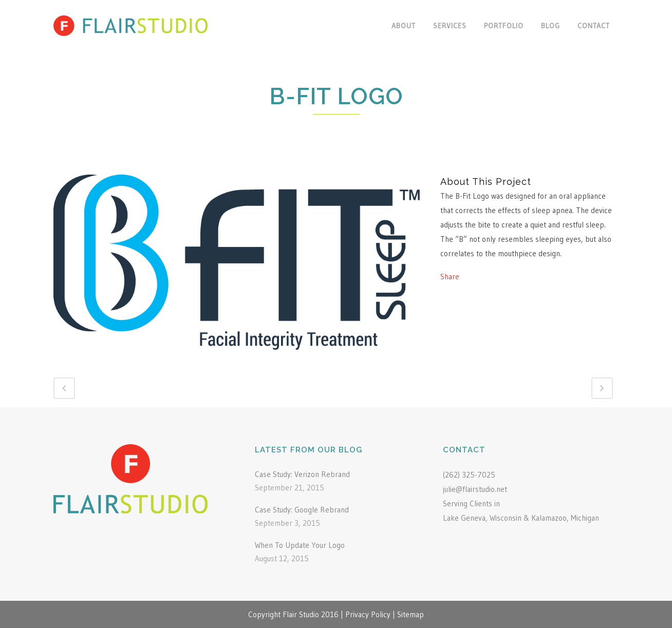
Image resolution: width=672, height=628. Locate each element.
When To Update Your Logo (300, 545)
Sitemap (410, 614)
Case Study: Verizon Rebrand (302, 474)
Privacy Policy (368, 614)
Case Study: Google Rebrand (302, 510)
